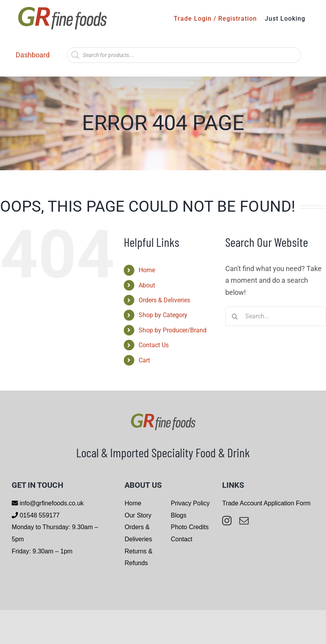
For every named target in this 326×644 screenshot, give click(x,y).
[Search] (235, 316)
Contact (181, 539)
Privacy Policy (190, 503)
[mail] (244, 521)
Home (147, 270)
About (147, 285)
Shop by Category (163, 315)
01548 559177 (39, 515)
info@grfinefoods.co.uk (51, 503)
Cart (144, 360)
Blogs (178, 515)
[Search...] (276, 316)
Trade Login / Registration (215, 19)
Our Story (138, 515)
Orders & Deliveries (164, 300)
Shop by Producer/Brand (173, 330)
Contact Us (154, 345)
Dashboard (33, 55)
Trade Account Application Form (266, 503)
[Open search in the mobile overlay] (184, 55)
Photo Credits (190, 527)
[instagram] (227, 521)
